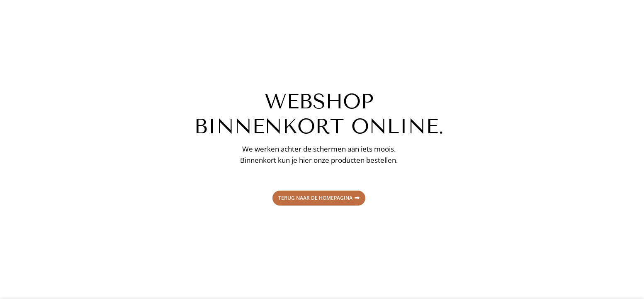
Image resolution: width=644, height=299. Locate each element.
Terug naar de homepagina (319, 198)
